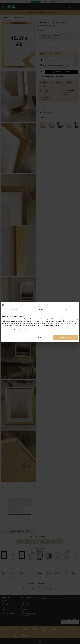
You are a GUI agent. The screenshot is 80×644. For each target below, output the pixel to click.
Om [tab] (66, 310)
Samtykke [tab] (14, 310)
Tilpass (40, 338)
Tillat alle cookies (65, 338)
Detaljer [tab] (40, 310)
